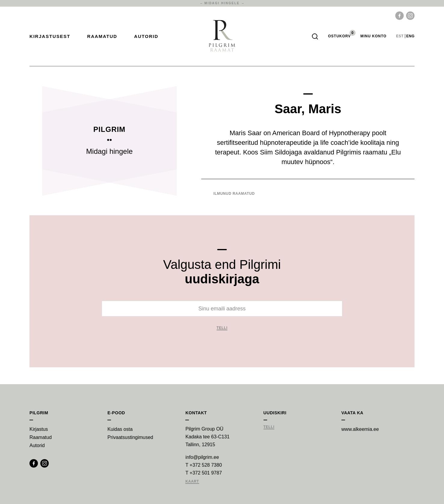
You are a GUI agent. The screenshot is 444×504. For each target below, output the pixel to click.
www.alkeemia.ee (360, 429)
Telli (222, 328)
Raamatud (102, 36)
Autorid (146, 36)
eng (410, 36)
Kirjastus (39, 429)
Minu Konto (373, 36)
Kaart (192, 482)
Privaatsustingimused (130, 437)
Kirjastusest (50, 36)
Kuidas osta (120, 429)
